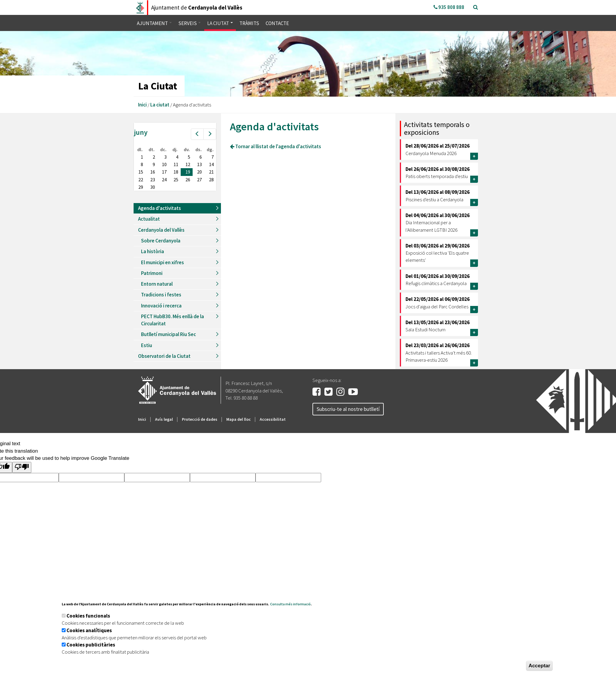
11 (176, 164)
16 (153, 172)
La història (153, 251)
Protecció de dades (200, 419)
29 (141, 187)
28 (211, 180)
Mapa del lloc (239, 419)
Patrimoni (152, 273)
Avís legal (164, 419)
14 (211, 164)
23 (153, 180)
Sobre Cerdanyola (161, 241)
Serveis (189, 23)
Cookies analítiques (89, 630)
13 (199, 164)
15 (141, 172)
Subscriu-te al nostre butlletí (348, 409)
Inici (142, 105)
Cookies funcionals (88, 616)
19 (188, 172)
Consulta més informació (290, 604)
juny (141, 132)
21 (211, 172)
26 (188, 180)
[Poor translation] (22, 467)
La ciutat (220, 23)
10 (164, 164)
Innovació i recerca (161, 306)
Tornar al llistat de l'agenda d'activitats (276, 146)
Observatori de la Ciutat (164, 356)
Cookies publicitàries (91, 645)
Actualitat (149, 219)
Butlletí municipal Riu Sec (168, 334)
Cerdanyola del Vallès (161, 230)
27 (199, 180)
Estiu (147, 345)
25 (176, 180)
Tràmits (249, 23)
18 (176, 172)
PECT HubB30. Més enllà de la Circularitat (172, 320)
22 (141, 180)
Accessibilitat (273, 419)
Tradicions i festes (161, 295)
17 (164, 172)
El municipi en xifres (162, 262)
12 (188, 164)
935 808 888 (449, 7)
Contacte (277, 23)
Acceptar (540, 666)
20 (199, 172)
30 (153, 187)
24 (164, 180)
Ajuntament (154, 23)
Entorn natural (157, 284)
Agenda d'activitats (160, 208)
